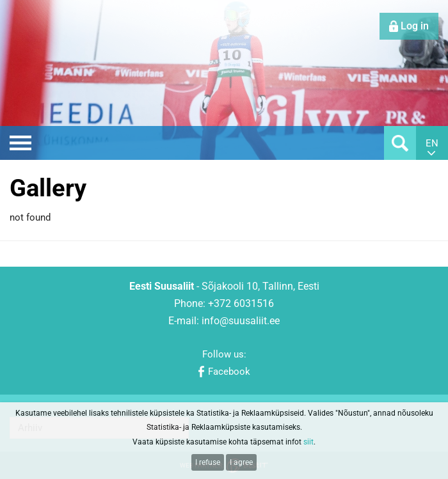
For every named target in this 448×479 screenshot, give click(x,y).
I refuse (208, 462)
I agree (241, 462)
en (432, 143)
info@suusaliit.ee (241, 321)
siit (308, 442)
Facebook (229, 372)
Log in (415, 26)
